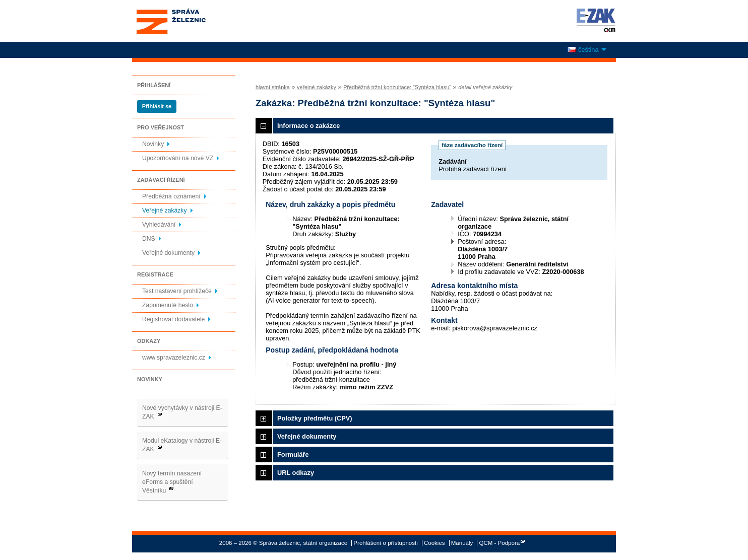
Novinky (153, 144)
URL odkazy (296, 473)
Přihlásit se (157, 106)
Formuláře (293, 454)
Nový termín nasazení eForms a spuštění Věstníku (172, 482)
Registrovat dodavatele (173, 319)
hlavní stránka (273, 87)
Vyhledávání (159, 225)
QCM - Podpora (500, 543)
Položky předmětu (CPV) (315, 418)
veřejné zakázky (317, 87)
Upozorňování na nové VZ (178, 158)
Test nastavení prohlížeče (177, 291)
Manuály (462, 543)
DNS (149, 239)
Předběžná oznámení (171, 196)
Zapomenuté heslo (168, 305)
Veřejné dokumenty (168, 253)
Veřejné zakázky (165, 211)
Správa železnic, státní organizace (190, 21)
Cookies (434, 543)
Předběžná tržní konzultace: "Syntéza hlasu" (397, 87)
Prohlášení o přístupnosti (385, 543)
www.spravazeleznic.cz (174, 358)
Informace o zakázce (308, 126)
